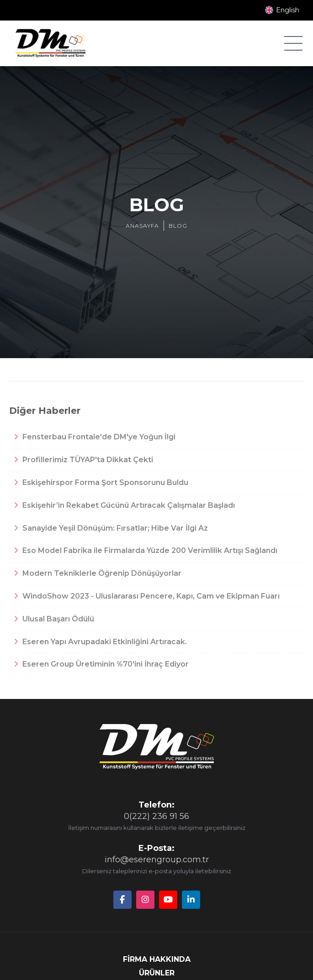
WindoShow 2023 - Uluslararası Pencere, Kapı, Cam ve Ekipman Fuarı (147, 596)
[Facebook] (122, 900)
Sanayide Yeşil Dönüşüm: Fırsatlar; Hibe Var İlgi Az (111, 528)
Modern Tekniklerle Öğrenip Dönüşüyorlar (98, 573)
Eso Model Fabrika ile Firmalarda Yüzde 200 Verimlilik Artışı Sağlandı (146, 550)
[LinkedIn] (191, 900)
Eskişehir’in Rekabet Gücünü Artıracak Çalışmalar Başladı (124, 505)
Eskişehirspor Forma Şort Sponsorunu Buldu (101, 482)
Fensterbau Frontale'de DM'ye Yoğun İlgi (95, 437)
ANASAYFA (142, 226)
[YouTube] (168, 900)
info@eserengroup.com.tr (157, 860)
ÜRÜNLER (157, 973)
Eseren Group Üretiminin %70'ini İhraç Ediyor (101, 664)
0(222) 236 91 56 (156, 816)
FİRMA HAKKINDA (157, 959)
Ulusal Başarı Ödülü (54, 619)
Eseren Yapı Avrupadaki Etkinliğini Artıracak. (100, 642)
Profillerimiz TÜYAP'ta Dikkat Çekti (83, 460)
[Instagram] (145, 900)
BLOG (178, 226)
